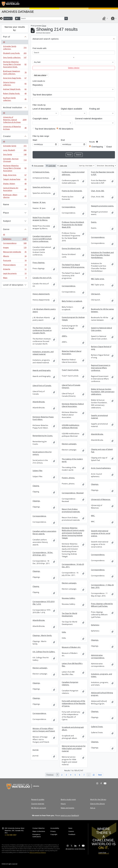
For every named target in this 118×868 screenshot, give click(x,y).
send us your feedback (70, 815)
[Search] (42, 18)
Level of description (13, 285)
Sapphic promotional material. (99, 417)
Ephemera (15, 239)
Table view (62, 166)
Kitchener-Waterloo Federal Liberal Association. (73, 405)
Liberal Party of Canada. (42, 386)
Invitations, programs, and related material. (43, 353)
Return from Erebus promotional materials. (71, 510)
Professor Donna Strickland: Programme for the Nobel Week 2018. (73, 225)
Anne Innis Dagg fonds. (15, 78)
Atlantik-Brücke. (39, 402)
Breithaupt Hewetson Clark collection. (15, 72)
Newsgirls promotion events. (102, 206)
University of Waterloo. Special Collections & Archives (15, 120)
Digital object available (71, 109)
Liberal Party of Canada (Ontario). (71, 386)
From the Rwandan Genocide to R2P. (103, 173)
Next (100, 775)
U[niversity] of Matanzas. (101, 499)
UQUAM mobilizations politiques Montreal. (71, 426)
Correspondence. (69, 207)
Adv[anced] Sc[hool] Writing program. (102, 694)
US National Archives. (41, 172)
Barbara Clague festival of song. (101, 348)
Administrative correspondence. (98, 657)
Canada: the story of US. (42, 278)
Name (6, 204)
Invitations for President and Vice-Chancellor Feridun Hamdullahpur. (102, 255)
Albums (15, 257)
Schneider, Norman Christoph (15, 160)
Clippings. (95, 484)
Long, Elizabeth (15, 151)
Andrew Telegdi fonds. (15, 90)
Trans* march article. (70, 370)
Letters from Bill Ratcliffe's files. (72, 665)
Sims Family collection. (15, 58)
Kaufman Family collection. (15, 99)
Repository (38, 85)
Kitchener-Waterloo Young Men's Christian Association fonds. (15, 64)
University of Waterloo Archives (15, 128)
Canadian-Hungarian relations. (70, 683)
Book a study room (68, 799)
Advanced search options (46, 39)
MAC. (93, 516)
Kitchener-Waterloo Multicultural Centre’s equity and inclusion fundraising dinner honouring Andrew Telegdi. (73, 533)
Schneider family (15, 146)
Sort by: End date (86, 166)
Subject (7, 221)
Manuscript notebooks (15, 252)
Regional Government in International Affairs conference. (101, 368)
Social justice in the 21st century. (42, 453)
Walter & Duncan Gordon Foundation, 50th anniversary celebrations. (103, 392)
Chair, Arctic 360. (98, 191)
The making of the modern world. (72, 460)
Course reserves (38, 804)
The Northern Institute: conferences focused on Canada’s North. (42, 330)
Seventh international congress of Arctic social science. (101, 533)
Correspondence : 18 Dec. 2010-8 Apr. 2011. (43, 554)
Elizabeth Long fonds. (15, 54)
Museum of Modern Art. (71, 647)
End (63, 140)
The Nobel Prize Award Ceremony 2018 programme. (73, 266)
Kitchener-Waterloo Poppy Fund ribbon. (43, 418)
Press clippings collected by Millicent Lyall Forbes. (102, 605)
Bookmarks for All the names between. (102, 310)
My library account (39, 808)
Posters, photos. (68, 478)
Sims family (15, 155)
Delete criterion (74, 68)
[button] (105, 18)
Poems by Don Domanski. (72, 191)
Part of (7, 37)
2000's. (65, 336)
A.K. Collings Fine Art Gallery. (44, 652)
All (4, 42)
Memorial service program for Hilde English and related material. (74, 749)
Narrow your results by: (15, 29)
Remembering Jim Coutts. (43, 436)
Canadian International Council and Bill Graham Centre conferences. (42, 239)
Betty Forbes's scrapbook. (72, 301)
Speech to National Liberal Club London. (101, 329)
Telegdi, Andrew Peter (15, 180)
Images (15, 248)
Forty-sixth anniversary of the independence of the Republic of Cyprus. (74, 703)
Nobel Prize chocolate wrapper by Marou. (41, 219)
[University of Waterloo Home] (11, 4)
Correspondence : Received (73, 493)
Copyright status (40, 119)
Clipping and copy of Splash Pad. (102, 451)
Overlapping (97, 147)
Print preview (38, 166)
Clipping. (36, 486)
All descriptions (66, 129)
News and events (67, 808)
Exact (109, 147)
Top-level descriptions (45, 129)
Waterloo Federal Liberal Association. (72, 352)
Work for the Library (98, 799)
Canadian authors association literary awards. (44, 532)
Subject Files (37, 471)
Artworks (15, 270)
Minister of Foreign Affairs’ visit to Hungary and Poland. (44, 730)
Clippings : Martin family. (42, 635)
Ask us (93, 808)
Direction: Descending (106, 166)
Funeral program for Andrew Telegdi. (73, 319)
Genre (6, 229)
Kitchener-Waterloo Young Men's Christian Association (15, 168)
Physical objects (15, 265)
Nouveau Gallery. (69, 598)
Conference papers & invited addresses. (73, 173)
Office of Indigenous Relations (38, 853)
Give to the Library (97, 804)
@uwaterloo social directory (75, 849)
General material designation (89, 119)
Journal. (36, 750)
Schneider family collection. (15, 48)
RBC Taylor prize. (98, 279)
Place (6, 213)
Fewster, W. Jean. (39, 202)
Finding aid (94, 109)
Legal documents (15, 274)
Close (44, 26)
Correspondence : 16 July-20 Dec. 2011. (73, 566)
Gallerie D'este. (97, 727)
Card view (51, 166)
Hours (63, 804)
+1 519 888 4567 (11, 835)
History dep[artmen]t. (41, 294)
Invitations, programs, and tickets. (101, 675)
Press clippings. (39, 263)
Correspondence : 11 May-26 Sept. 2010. (102, 586)
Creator (7, 136)
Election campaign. (69, 444)
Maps (15, 278)
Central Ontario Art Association (15, 189)
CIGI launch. (96, 294)
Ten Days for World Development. (69, 615)
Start (35, 140)
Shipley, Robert (15, 184)
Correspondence (15, 244)
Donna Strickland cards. (71, 248)
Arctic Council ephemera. (101, 468)
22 (94, 775)
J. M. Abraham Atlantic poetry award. (44, 310)
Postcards (15, 261)
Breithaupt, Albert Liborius (15, 196)
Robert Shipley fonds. (15, 94)
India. (64, 632)
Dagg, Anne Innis (15, 175)
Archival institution (13, 107)
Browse (7, 18)
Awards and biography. (42, 370)
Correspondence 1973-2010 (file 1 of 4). (44, 603)
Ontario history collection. (15, 84)
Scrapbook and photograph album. (73, 729)
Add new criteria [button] (40, 75)
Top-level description (42, 95)
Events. (94, 222)
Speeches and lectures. (42, 187)
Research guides (38, 799)
